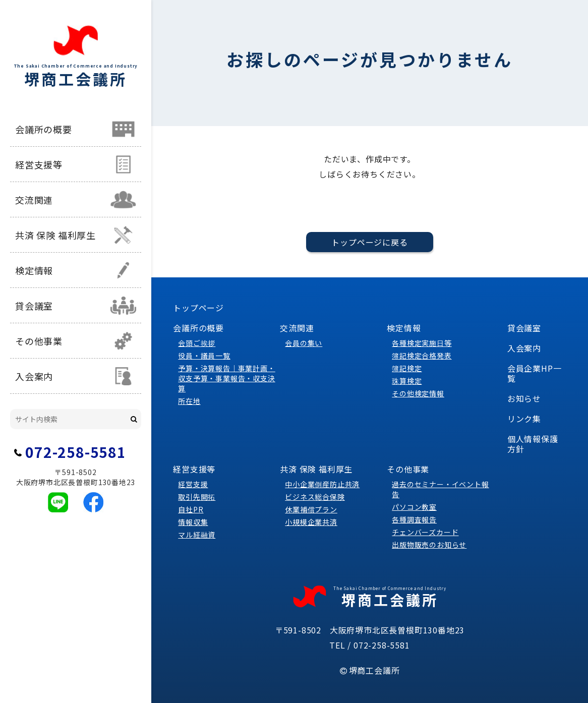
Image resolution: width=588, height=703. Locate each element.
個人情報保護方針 (533, 444)
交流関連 (34, 200)
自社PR (191, 509)
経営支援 (193, 484)
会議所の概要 (44, 129)
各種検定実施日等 (422, 343)
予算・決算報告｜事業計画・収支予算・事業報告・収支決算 (226, 378)
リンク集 (524, 419)
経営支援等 (39, 164)
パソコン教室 (414, 507)
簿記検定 (407, 368)
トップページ (198, 308)
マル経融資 (197, 535)
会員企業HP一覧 (535, 373)
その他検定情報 (418, 393)
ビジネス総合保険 (315, 497)
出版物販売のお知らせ (429, 545)
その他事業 (39, 341)
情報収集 (193, 522)
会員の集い (304, 343)
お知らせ (524, 398)
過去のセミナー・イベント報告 (440, 489)
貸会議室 (34, 306)
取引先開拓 (197, 497)
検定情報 (34, 270)
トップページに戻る (369, 242)
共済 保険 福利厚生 (55, 235)
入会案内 (34, 376)
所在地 (189, 401)
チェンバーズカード (425, 532)
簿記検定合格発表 (422, 356)
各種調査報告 (414, 519)
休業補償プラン (311, 509)
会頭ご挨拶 (197, 343)
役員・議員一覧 (204, 356)
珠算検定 (407, 381)
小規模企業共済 (311, 522)
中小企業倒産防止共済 (322, 484)
